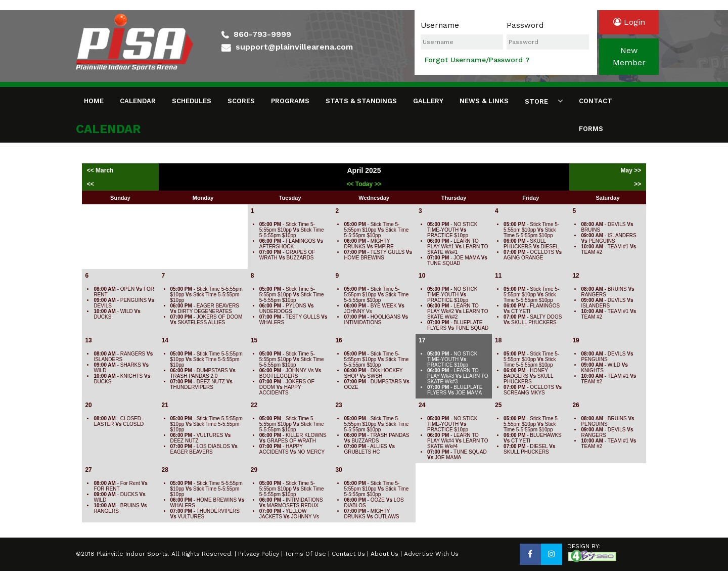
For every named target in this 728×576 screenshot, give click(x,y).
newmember (629, 56)
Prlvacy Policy (259, 554)
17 (422, 340)
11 (498, 276)
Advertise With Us (431, 554)
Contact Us (348, 554)
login (629, 22)
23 (338, 405)
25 (498, 405)
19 (576, 340)
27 (88, 470)
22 (254, 405)
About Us (384, 554)
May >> (631, 170)
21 (165, 405)
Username (440, 25)
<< (90, 184)
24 (422, 405)
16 (338, 340)
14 (165, 340)
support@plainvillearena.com (294, 47)
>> (638, 184)
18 (498, 340)
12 (576, 276)
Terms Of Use (305, 554)
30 (338, 470)
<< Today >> (364, 184)
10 (422, 276)
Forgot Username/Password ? (477, 60)
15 (254, 340)
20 (88, 405)
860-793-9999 (262, 34)
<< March (101, 170)
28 (165, 470)
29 (254, 470)
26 (576, 405)
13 (88, 340)
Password (525, 25)
